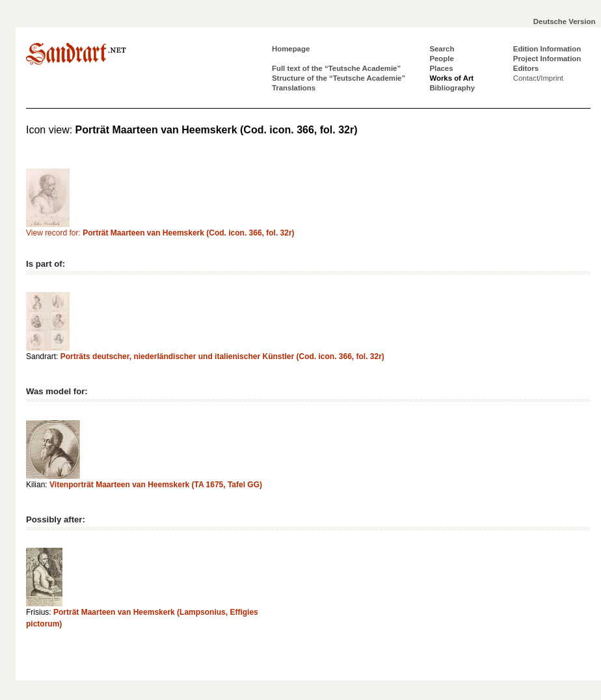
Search (442, 49)
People (441, 59)
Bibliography (452, 88)
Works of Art (451, 78)
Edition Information (547, 49)
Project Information (547, 59)
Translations (294, 88)
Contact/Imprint (538, 78)
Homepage (291, 49)
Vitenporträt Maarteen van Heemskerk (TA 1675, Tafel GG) (156, 485)
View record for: (160, 233)
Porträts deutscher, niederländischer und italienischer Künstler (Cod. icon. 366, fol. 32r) (222, 357)
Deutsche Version (565, 21)
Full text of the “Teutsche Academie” (336, 68)
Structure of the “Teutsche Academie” (339, 78)
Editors (526, 68)
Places (441, 68)
